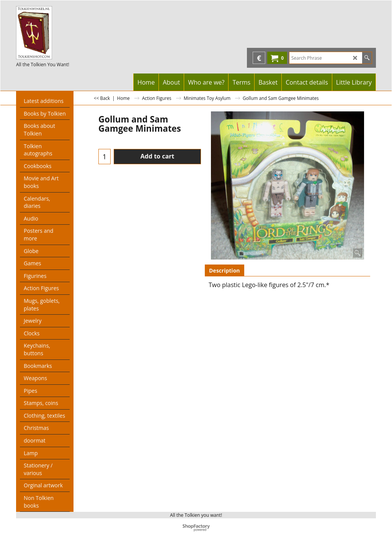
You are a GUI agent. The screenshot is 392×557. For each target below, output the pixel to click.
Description (225, 270)
